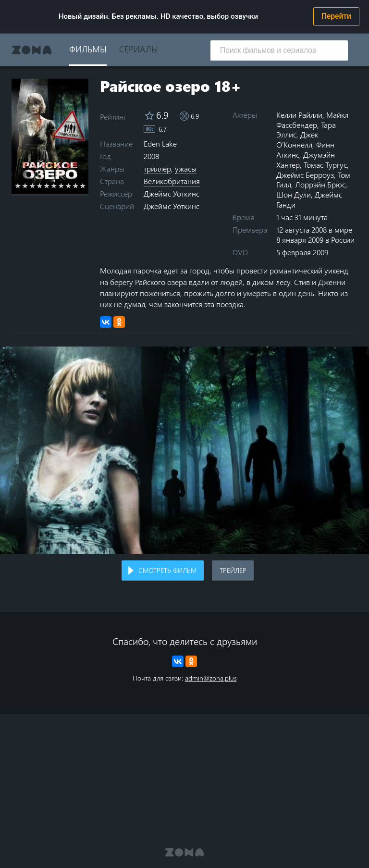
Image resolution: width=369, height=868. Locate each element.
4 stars (40, 186)
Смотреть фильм (167, 570)
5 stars (47, 186)
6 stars (54, 186)
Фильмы (88, 49)
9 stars (76, 186)
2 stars (25, 186)
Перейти (336, 16)
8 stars (68, 186)
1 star (18, 186)
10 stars (83, 186)
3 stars (32, 186)
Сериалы (139, 49)
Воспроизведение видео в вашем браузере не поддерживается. (184, 450)
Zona (32, 50)
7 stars (61, 186)
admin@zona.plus (211, 678)
